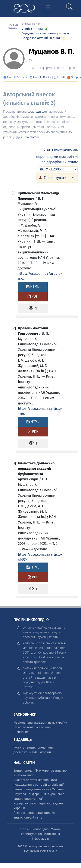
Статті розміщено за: (61, 149)
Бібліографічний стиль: (58, 162)
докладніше (37, 112)
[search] (69, 5)
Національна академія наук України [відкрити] (40, 723)
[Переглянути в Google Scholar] (17, 77)
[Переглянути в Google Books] (42, 77)
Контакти (31, 137)
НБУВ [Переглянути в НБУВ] (61, 77)
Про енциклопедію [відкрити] (34, 829)
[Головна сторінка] (24, 8)
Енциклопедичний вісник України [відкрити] (39, 789)
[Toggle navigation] (48, 8)
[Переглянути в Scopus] (76, 77)
